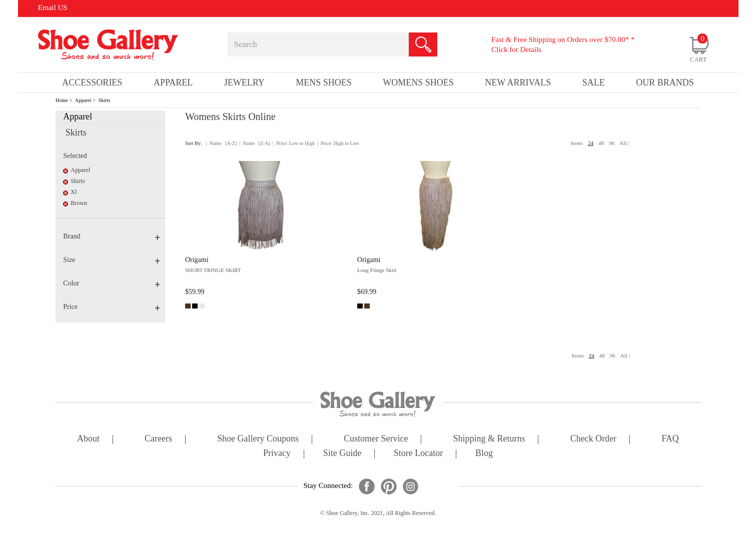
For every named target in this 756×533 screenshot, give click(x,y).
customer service (376, 439)
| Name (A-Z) (222, 143)
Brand (112, 236)
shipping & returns (489, 439)
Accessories (92, 82)
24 (591, 143)
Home (62, 100)
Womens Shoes (418, 82)
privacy (277, 454)
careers (158, 439)
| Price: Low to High (294, 143)
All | (624, 143)
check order (593, 439)
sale (594, 82)
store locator (418, 454)
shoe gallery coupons (258, 439)
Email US (53, 7)
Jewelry (244, 82)
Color (112, 283)
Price (112, 307)
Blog (484, 454)
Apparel (83, 100)
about (88, 439)
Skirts (104, 100)
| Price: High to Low (338, 143)
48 (601, 143)
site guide (342, 454)
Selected (75, 156)
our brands (665, 82)
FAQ (670, 439)
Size (112, 260)
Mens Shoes (324, 82)
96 (612, 143)
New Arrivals (518, 82)
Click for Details (516, 49)
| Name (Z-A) (255, 143)
